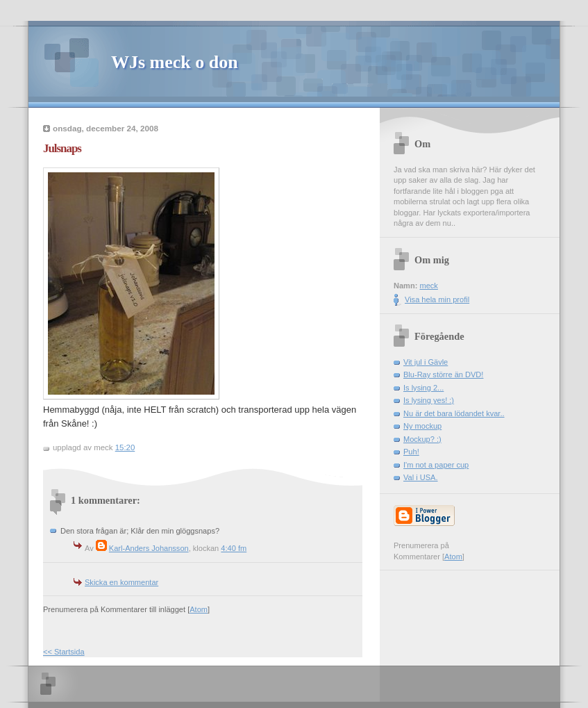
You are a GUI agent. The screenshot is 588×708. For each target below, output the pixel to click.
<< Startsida (64, 652)
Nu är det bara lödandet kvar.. (454, 413)
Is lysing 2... (423, 388)
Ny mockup (422, 426)
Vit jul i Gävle (426, 362)
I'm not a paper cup (436, 465)
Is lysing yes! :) (429, 400)
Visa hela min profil (437, 299)
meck (428, 286)
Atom (199, 609)
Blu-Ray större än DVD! (443, 374)
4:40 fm (234, 548)
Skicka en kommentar (121, 582)
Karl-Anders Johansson (149, 548)
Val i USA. (421, 477)
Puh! (411, 452)
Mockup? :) (422, 439)
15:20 (125, 447)
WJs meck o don (175, 62)
